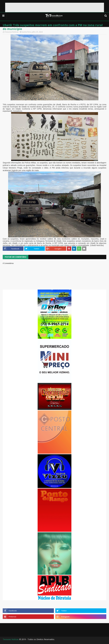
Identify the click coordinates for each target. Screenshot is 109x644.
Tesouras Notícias (11, 639)
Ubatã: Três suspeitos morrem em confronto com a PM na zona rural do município (53, 27)
